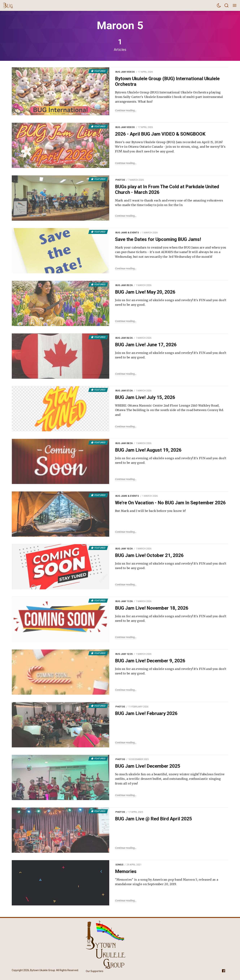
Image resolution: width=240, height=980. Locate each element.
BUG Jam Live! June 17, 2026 (146, 345)
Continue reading (125, 110)
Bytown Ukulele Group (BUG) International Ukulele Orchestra (167, 81)
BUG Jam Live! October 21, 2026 (149, 555)
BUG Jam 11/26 (124, 601)
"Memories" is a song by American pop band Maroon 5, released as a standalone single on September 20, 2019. (167, 882)
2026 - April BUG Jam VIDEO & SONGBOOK (160, 134)
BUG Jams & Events (127, 233)
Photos (120, 180)
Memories (126, 871)
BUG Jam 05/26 (124, 285)
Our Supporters (95, 971)
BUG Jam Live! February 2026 (146, 713)
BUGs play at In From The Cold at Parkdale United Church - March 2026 (167, 189)
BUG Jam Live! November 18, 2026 (152, 608)
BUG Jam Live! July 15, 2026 (145, 397)
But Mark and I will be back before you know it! (150, 511)
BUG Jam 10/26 (124, 549)
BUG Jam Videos (125, 72)
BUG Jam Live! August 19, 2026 (148, 450)
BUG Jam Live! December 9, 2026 (150, 661)
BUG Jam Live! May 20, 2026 (145, 292)
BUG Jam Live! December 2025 (148, 766)
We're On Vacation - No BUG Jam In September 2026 (170, 503)
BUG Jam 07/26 (124, 391)
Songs (119, 865)
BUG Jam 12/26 (124, 654)
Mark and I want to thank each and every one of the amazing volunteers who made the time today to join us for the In (169, 203)
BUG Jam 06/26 (124, 338)
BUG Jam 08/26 (124, 443)
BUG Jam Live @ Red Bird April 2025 (153, 819)
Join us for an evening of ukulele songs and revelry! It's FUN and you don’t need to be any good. (171, 302)
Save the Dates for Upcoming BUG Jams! (158, 239)
